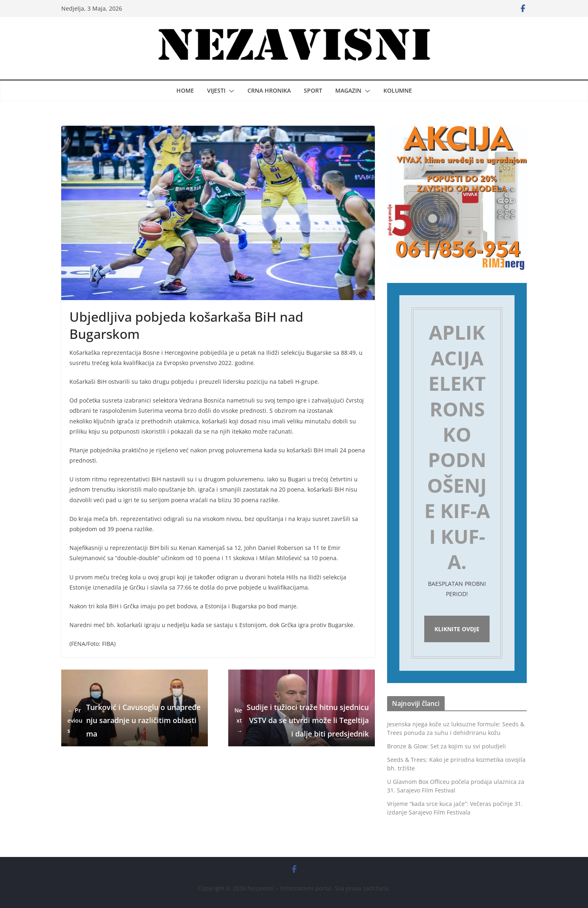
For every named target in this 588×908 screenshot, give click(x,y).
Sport (313, 90)
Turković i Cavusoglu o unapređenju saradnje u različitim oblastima (134, 720)
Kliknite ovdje (457, 629)
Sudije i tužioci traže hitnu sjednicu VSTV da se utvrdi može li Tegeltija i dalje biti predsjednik (302, 720)
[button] (230, 91)
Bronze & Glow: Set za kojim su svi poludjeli (447, 746)
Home (185, 90)
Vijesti (216, 90)
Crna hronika (269, 90)
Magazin (348, 90)
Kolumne (398, 90)
